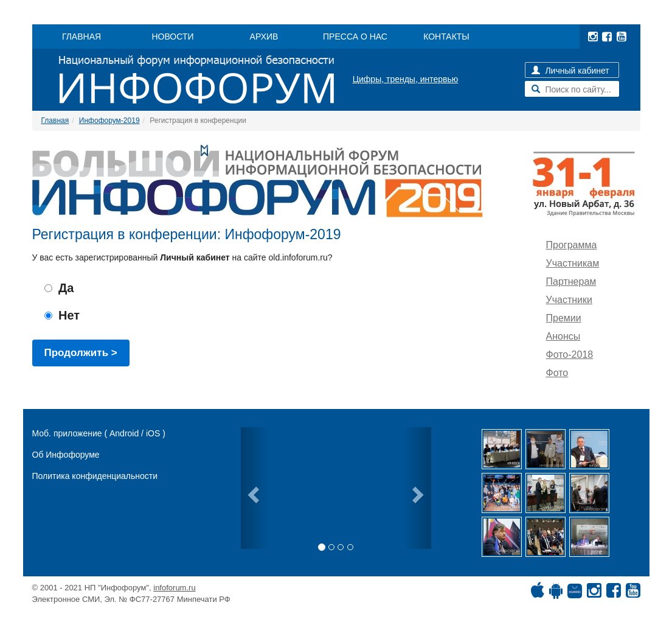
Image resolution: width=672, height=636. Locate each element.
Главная (55, 121)
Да (59, 288)
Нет (62, 315)
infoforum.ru (174, 588)
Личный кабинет (570, 71)
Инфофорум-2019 (109, 121)
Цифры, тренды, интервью (406, 79)
